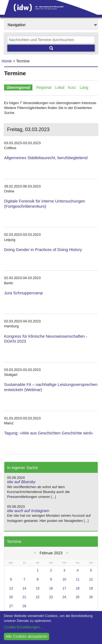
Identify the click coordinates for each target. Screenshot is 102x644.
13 (11, 588)
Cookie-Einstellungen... (23, 627)
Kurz (72, 87)
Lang (84, 87)
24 (64, 597)
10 (64, 579)
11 (78, 579)
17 (64, 588)
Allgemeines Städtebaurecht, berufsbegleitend (46, 158)
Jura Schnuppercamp (24, 293)
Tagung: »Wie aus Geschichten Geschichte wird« (49, 433)
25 (78, 597)
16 (51, 588)
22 (38, 597)
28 (24, 606)
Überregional (18, 87)
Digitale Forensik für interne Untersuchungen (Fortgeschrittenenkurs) (45, 204)
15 (38, 588)
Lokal (60, 87)
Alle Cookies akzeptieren (26, 636)
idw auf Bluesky (21, 482)
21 (24, 597)
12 (91, 579)
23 (51, 597)
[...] (54, 497)
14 (24, 588)
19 (91, 588)
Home (7, 61)
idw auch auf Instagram (28, 511)
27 (11, 606)
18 (78, 588)
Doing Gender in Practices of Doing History (43, 250)
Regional (44, 87)
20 (11, 597)
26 (91, 597)
